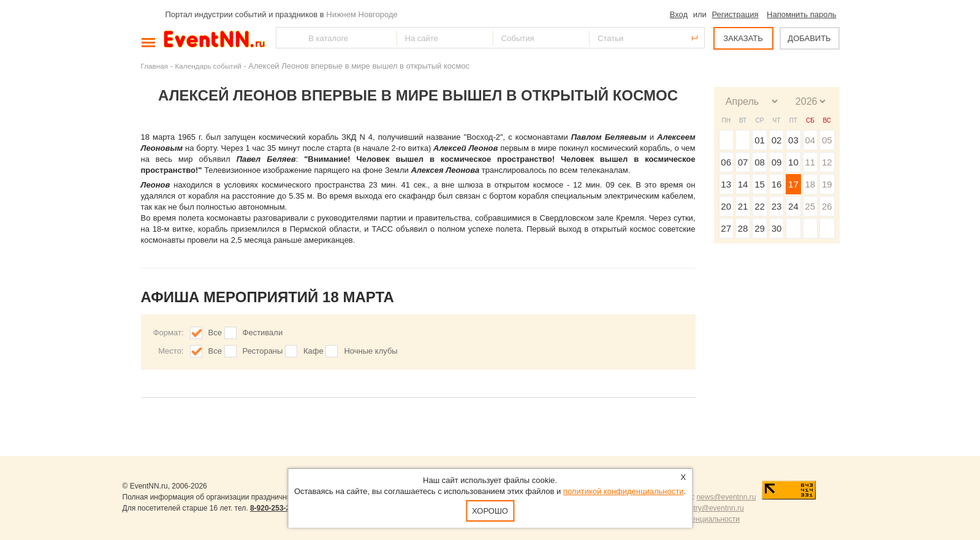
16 (777, 184)
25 (810, 206)
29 (760, 228)
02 (777, 140)
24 (793, 206)
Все (215, 333)
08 (760, 162)
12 (827, 162)
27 (726, 228)
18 (810, 184)
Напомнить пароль (801, 14)
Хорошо (490, 511)
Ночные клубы (370, 351)
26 (827, 206)
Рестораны (263, 351)
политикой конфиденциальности (624, 491)
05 (827, 140)
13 (726, 184)
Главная (154, 66)
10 (793, 162)
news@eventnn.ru (726, 497)
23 (777, 206)
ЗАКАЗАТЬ (743, 38)
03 (793, 140)
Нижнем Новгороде (362, 14)
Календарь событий (208, 66)
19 (827, 184)
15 (760, 184)
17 (793, 184)
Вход (679, 14)
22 (760, 206)
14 (743, 184)
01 (760, 140)
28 (743, 228)
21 (743, 206)
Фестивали (263, 333)
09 (777, 162)
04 (810, 140)
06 (726, 162)
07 (743, 162)
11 (810, 162)
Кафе (313, 351)
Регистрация (735, 14)
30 (777, 228)
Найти (286, 38)
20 (726, 206)
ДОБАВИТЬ (809, 38)
